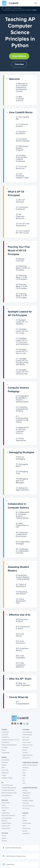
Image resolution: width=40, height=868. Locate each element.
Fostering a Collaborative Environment (22, 534)
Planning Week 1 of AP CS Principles (23, 268)
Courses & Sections (22, 125)
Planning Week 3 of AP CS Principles (21, 286)
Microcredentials (6, 795)
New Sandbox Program (30, 765)
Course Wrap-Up (19, 697)
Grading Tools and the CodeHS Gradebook (21, 158)
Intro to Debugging (20, 458)
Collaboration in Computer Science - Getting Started (23, 515)
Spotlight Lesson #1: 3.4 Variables (22, 322)
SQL (24, 780)
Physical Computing (28, 806)
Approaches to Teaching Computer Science (22, 430)
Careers (25, 821)
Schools (4, 838)
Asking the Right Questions (22, 489)
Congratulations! (23, 703)
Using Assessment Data (21, 601)
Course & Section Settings (23, 140)
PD (3, 783)
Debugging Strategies (22, 452)
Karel (24, 783)
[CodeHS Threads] (27, 724)
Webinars (4, 821)
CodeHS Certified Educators (12, 848)
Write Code (5, 770)
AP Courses (26, 737)
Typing (4, 750)
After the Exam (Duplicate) (23, 684)
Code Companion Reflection (21, 665)
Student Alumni (6, 828)
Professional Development (9, 745)
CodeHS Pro (5, 737)
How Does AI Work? (22, 620)
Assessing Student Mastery (18, 569)
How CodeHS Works (21, 112)
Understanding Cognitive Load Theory (22, 419)
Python (24, 770)
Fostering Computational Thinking (22, 409)
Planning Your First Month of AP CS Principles (19, 251)
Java (24, 773)
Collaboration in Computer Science (18, 506)
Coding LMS (5, 732)
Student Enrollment (21, 133)
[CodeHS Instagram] (15, 724)
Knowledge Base (7, 818)
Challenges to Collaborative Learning (22, 551)
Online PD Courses (7, 785)
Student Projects (6, 823)
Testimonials (5, 808)
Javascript (25, 768)
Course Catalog (17, 8)
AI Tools (4, 775)
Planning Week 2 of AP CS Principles (22, 277)
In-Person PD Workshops (9, 788)
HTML (24, 775)
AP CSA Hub (26, 758)
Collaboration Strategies (23, 543)
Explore (35, 10)
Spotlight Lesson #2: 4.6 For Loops (22, 331)
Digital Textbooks (27, 755)
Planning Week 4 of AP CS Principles (21, 296)
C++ (24, 778)
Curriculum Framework (22, 208)
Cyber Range (5, 753)
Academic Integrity (7, 778)
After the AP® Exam (20, 679)
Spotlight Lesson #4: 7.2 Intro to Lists (22, 351)
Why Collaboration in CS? (22, 525)
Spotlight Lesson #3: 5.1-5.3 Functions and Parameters (22, 341)
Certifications (5, 742)
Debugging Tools (22, 472)
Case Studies (6, 803)
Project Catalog (27, 735)
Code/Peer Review (22, 649)
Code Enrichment (21, 642)
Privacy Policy (26, 828)
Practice (25, 750)
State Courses (27, 742)
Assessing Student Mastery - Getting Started (23, 577)
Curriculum (8, 8)
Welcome (14, 79)
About (24, 816)
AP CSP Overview (20, 201)
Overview (19, 64)
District (4, 836)
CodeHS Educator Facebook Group (14, 856)
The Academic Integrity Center (22, 176)
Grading (4, 765)
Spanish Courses (27, 745)
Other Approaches (21, 439)
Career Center (6, 826)
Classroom (5, 762)
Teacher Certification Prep (9, 793)
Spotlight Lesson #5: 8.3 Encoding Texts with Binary (22, 362)
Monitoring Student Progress (22, 148)
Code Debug (20, 635)
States (4, 805)
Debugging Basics (22, 465)
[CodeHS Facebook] (12, 724)
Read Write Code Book (8, 816)
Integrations (5, 773)
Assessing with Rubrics (21, 593)
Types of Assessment (21, 585)
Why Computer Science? (20, 99)
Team (24, 818)
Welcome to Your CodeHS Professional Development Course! (22, 87)
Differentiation (27, 793)
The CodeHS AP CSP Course (23, 232)
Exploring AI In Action (23, 628)
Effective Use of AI (20, 615)
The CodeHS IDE (23, 118)
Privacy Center (27, 823)
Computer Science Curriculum (10, 740)
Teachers (4, 841)
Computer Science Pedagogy (18, 390)
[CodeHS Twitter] (24, 724)
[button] (20, 79)
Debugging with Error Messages (22, 481)
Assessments (26, 798)
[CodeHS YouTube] (21, 724)
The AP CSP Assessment (23, 225)
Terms (24, 826)
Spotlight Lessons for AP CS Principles (20, 313)
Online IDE (5, 735)
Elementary (26, 740)
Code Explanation (21, 657)
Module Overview (20, 260)
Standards (25, 748)
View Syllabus (19, 56)
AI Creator (5, 748)
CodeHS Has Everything (30, 788)
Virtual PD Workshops (8, 790)
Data (3, 768)
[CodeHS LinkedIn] (18, 724)
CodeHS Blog (6, 813)
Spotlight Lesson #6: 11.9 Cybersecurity (22, 372)
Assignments (5, 760)
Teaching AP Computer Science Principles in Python (17, 10)
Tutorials (25, 753)
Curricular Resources (21, 167)
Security (25, 831)
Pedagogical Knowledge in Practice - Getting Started (22, 399)
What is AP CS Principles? (16, 194)
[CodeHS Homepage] (11, 3)
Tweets (4, 810)
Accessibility (26, 834)
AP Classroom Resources (20, 216)
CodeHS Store (9, 864)
